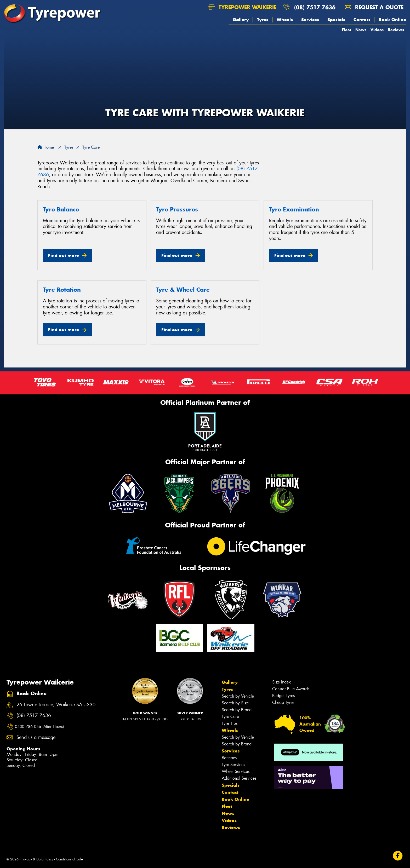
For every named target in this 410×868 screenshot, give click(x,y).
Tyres (263, 20)
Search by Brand (237, 710)
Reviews (396, 30)
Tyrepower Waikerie (242, 7)
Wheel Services (236, 771)
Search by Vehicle (238, 696)
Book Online (392, 20)
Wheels (285, 20)
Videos (377, 30)
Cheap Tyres (283, 702)
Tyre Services (233, 765)
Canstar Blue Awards (291, 689)
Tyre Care (230, 717)
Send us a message (36, 737)
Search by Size (235, 703)
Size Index (281, 682)
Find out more (64, 255)
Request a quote (374, 7)
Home (46, 147)
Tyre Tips (230, 723)
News (361, 30)
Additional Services (239, 778)
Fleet (347, 30)
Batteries (229, 758)
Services (310, 20)
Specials (336, 20)
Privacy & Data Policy (37, 859)
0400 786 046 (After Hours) (39, 727)
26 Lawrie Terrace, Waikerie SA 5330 (56, 705)
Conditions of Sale (69, 859)
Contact (362, 20)
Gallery (241, 20)
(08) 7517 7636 (315, 7)
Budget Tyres (283, 696)
